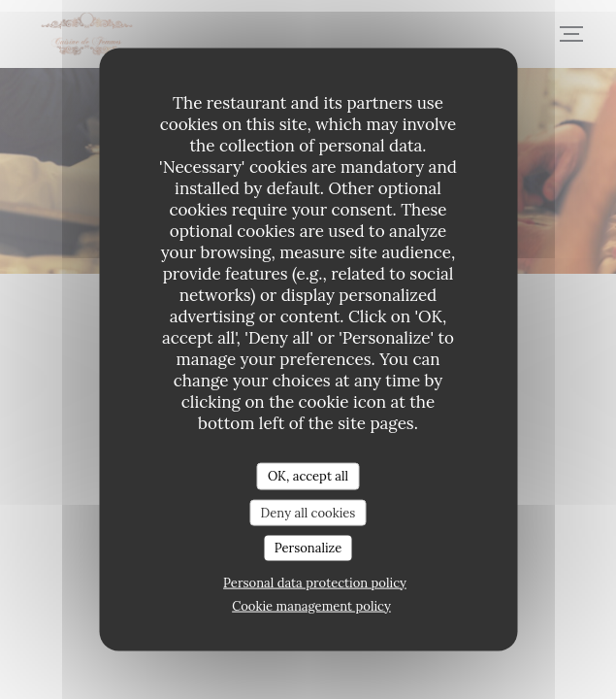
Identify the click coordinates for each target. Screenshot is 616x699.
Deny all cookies (308, 512)
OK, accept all (308, 476)
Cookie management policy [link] (311, 605)
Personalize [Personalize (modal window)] (308, 548)
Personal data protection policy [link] (315, 582)
